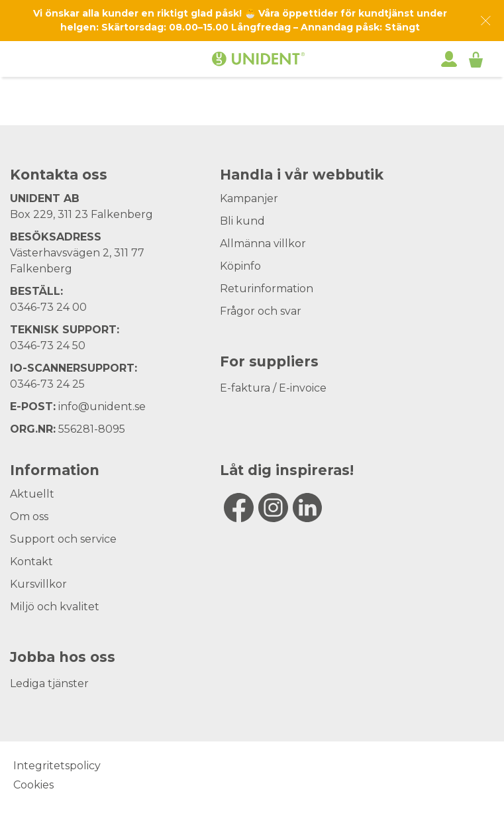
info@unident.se (102, 406)
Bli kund (242, 221)
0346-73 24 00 (48, 307)
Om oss (29, 516)
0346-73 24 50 (48, 346)
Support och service (63, 539)
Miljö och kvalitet (55, 607)
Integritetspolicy (57, 766)
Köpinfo (240, 266)
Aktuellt (32, 494)
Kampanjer (249, 198)
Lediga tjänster (49, 683)
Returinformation (267, 289)
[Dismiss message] (486, 21)
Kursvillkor (38, 584)
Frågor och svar (261, 311)
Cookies (33, 785)
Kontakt (31, 562)
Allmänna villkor (263, 244)
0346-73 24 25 (47, 384)
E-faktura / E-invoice (273, 388)
